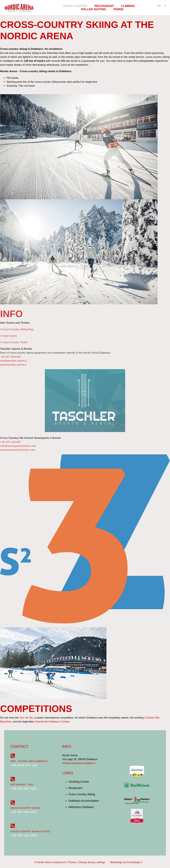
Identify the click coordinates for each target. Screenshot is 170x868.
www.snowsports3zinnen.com (18, 450)
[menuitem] (159, 6)
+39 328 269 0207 (24, 789)
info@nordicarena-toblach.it (79, 763)
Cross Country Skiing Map (18, 329)
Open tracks (10, 336)
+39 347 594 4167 (24, 812)
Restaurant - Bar (22, 784)
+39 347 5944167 (11, 357)
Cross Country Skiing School (30, 831)
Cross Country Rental (26, 808)
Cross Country (75, 6)
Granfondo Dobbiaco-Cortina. (53, 722)
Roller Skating (94, 9)
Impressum (60, 862)
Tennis (118, 9)
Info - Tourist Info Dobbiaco (29, 761)
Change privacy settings (92, 862)
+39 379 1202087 (11, 442)
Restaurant (104, 6)
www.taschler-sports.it (13, 365)
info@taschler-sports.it (13, 361)
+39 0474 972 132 (24, 765)
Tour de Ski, (27, 718)
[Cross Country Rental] (13, 802)
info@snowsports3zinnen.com (18, 446)
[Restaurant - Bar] (13, 779)
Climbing (128, 6)
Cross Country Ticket (15, 342)
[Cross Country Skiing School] (13, 826)
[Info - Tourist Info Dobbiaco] (13, 756)
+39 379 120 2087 (24, 835)
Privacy (72, 862)
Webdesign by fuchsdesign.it (126, 862)
